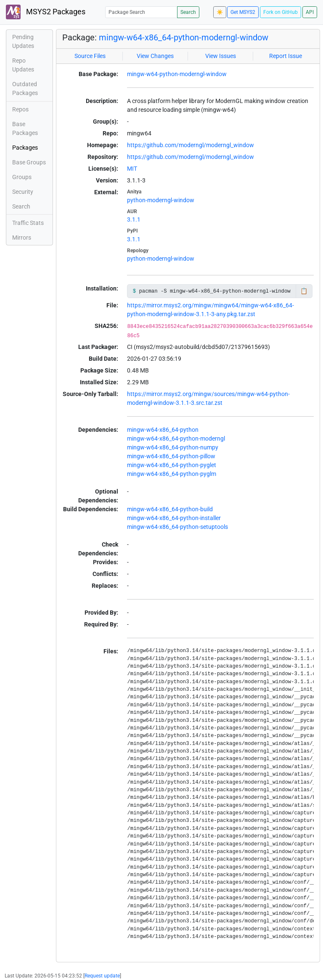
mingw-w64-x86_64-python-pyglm (172, 474)
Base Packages (25, 128)
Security (23, 192)
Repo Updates (23, 65)
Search (188, 12)
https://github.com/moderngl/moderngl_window (191, 145)
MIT (132, 169)
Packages (25, 148)
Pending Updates (23, 41)
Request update (102, 976)
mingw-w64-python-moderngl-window (177, 74)
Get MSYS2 (243, 12)
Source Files (90, 56)
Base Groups (29, 162)
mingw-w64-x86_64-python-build (170, 509)
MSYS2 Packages (46, 12)
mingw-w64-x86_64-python (163, 430)
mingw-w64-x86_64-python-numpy (173, 447)
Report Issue (286, 56)
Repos (20, 109)
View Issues (221, 56)
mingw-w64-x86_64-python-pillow (171, 456)
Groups (22, 177)
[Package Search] (141, 12)
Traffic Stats (28, 223)
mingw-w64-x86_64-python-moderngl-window (184, 37)
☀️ (220, 12)
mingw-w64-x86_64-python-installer (174, 518)
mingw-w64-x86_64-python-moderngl (176, 438)
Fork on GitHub (281, 12)
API (310, 12)
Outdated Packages (25, 88)
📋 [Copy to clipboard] (304, 291)
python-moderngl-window (161, 200)
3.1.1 (134, 219)
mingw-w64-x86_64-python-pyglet (172, 465)
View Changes (155, 56)
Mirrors (22, 238)
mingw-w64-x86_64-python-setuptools (177, 527)
